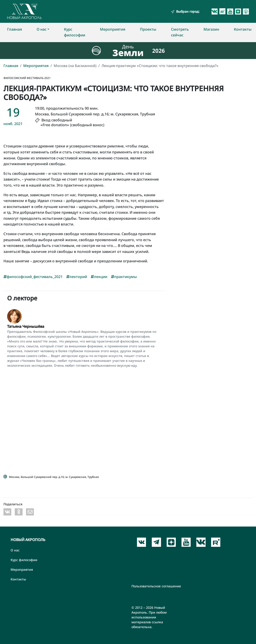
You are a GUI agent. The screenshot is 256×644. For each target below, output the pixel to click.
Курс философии (75, 32)
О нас (42, 29)
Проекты (148, 29)
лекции (99, 277)
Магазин (211, 29)
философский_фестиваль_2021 (33, 277)
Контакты (243, 29)
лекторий (77, 277)
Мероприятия (113, 29)
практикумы (124, 277)
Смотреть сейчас (180, 32)
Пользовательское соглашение (156, 586)
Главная (15, 29)
